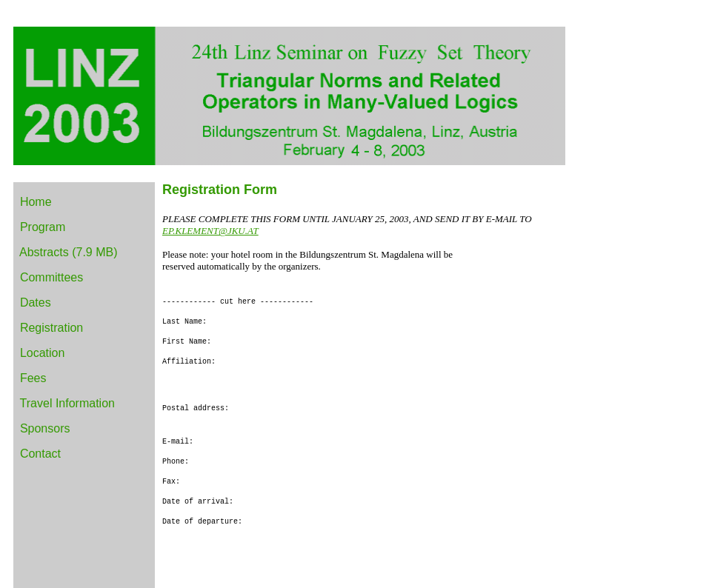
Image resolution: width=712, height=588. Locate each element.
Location (43, 353)
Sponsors (45, 428)
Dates (36, 303)
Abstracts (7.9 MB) (68, 252)
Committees (51, 277)
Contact (40, 454)
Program (43, 227)
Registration (51, 328)
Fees (33, 378)
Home (36, 202)
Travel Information (67, 403)
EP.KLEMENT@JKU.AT (210, 231)
